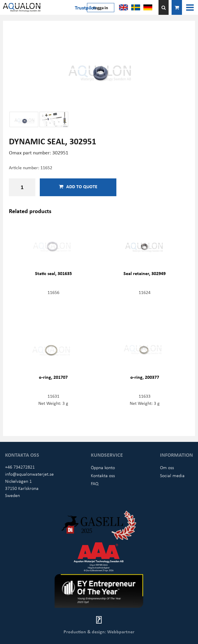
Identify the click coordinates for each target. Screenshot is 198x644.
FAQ (95, 483)
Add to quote (78, 186)
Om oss (167, 467)
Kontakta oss (103, 475)
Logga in (101, 7)
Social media (172, 475)
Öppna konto (103, 467)
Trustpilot (85, 7)
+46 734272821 (20, 467)
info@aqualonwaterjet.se (29, 474)
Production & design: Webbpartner (99, 632)
